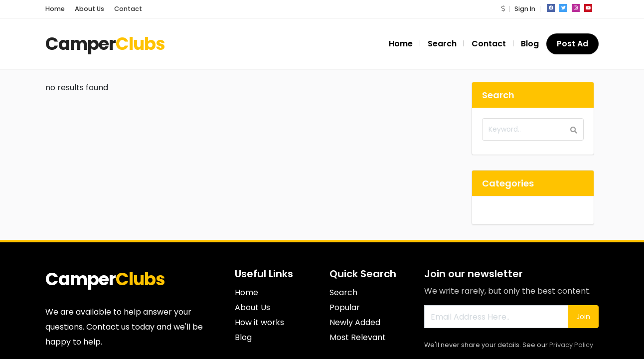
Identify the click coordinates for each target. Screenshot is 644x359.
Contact (128, 9)
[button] (503, 9)
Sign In (525, 9)
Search (442, 44)
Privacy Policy (571, 345)
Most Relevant (358, 337)
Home (55, 9)
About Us (89, 9)
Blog (530, 44)
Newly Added (355, 322)
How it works (259, 322)
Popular (345, 307)
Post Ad (572, 44)
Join (583, 317)
